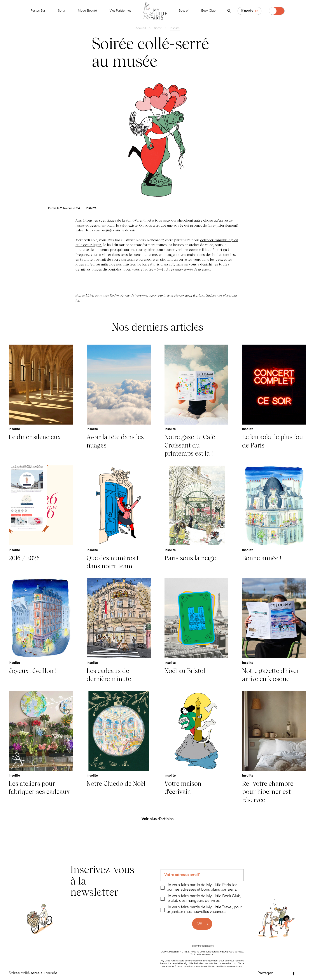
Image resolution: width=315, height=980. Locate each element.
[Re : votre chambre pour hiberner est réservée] (274, 748)
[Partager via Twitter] (302, 974)
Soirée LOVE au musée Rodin (97, 295)
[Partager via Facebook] (294, 974)
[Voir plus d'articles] (158, 819)
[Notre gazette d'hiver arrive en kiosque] (274, 631)
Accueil (141, 28)
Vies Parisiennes (120, 11)
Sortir (62, 11)
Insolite (175, 28)
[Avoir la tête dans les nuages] (119, 401)
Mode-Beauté (87, 11)
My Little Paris (168, 961)
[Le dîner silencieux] (41, 401)
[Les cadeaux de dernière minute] (119, 631)
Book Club (208, 11)
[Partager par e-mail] (285, 974)
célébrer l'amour (214, 240)
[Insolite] (91, 208)
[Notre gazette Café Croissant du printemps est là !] (197, 401)
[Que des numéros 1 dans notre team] (119, 518)
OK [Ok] (199, 924)
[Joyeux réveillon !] (41, 631)
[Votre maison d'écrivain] (197, 748)
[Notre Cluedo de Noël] (119, 748)
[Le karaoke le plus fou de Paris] (274, 401)
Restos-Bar (38, 11)
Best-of (184, 11)
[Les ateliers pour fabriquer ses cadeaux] (41, 748)
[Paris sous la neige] (197, 518)
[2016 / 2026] (41, 518)
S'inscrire (247, 11)
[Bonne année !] (274, 518)
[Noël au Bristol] (197, 631)
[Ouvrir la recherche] (229, 11)
